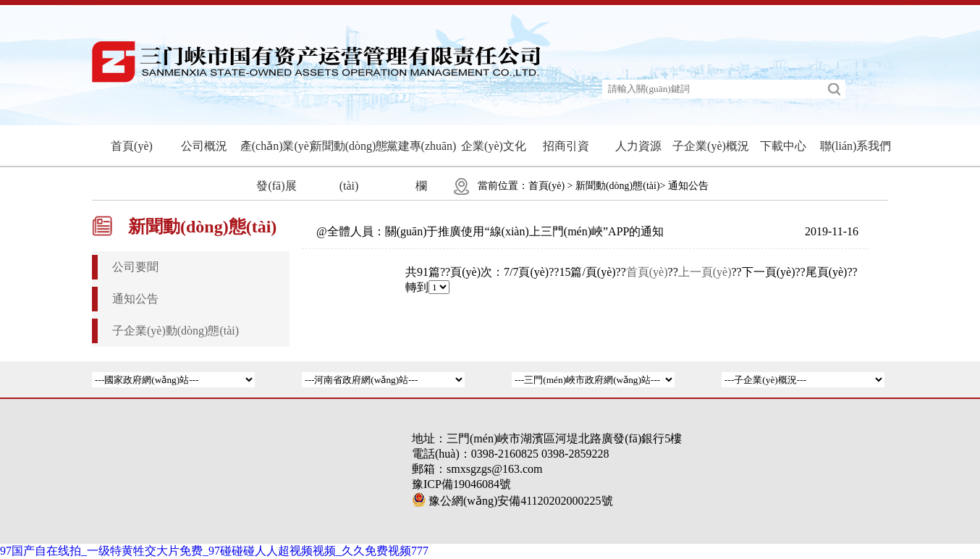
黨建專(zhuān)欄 (422, 166)
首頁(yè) (132, 146)
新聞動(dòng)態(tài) (349, 166)
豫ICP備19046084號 (461, 484)
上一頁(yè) (705, 272)
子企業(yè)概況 (711, 146)
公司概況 (204, 146)
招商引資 (566, 146)
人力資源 (638, 146)
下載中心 (783, 146)
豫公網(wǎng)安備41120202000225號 (512, 501)
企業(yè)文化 (494, 146)
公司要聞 (135, 267)
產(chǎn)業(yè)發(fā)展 (277, 166)
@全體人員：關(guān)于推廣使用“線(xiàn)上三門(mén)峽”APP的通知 (490, 231)
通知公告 (688, 186)
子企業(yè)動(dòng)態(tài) (176, 331)
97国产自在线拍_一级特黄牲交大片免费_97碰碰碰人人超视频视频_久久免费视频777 (214, 551)
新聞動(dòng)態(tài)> (621, 186)
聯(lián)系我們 (856, 146)
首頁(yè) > (551, 186)
